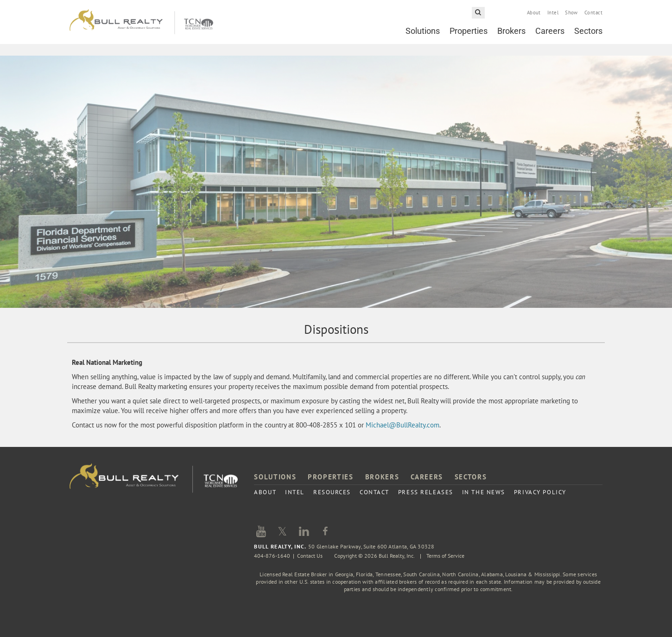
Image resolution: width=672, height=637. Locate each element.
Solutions (423, 31)
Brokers (511, 31)
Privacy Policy (540, 492)
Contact (593, 13)
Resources (332, 492)
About (534, 13)
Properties (469, 31)
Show (571, 13)
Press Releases (426, 492)
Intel (553, 13)
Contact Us (310, 556)
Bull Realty (141, 22)
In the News (484, 492)
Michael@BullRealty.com (403, 425)
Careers (550, 31)
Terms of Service (445, 556)
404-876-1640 (272, 556)
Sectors (588, 31)
